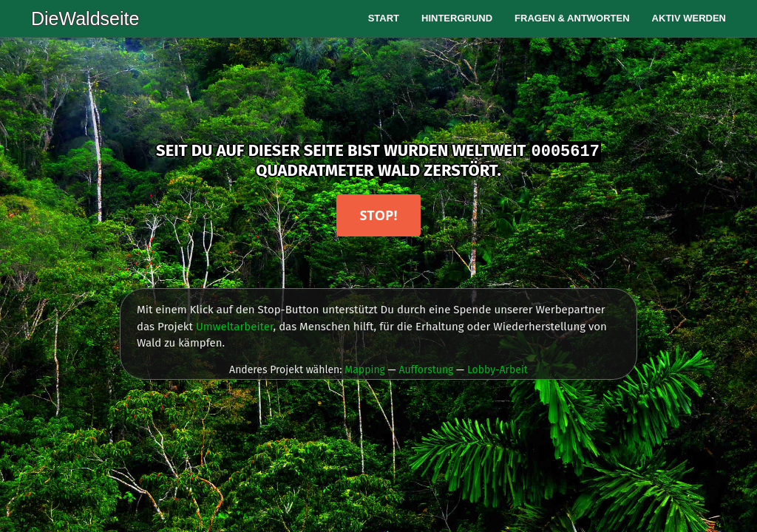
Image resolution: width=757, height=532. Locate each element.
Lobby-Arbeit (498, 370)
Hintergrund (457, 18)
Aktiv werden (689, 18)
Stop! (378, 215)
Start (384, 18)
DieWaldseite (85, 18)
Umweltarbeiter (235, 327)
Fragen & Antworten (572, 18)
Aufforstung (426, 370)
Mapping (365, 370)
